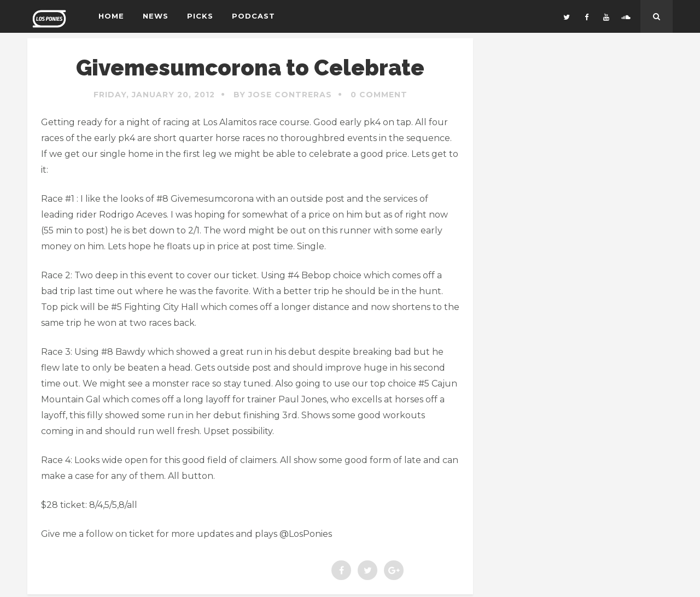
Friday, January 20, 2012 (154, 95)
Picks (200, 16)
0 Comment (379, 95)
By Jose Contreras (283, 95)
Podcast (253, 16)
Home (111, 16)
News (156, 16)
